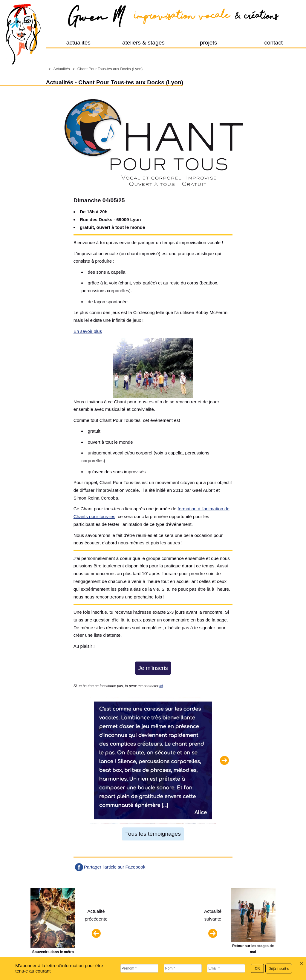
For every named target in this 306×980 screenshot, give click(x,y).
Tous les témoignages (153, 834)
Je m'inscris (153, 668)
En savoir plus (88, 331)
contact (273, 43)
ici (161, 686)
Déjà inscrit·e (279, 969)
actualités (78, 43)
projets (209, 43)
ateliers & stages (143, 43)
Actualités (61, 69)
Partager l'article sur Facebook (115, 867)
